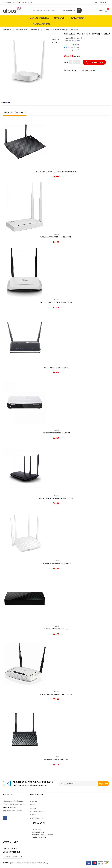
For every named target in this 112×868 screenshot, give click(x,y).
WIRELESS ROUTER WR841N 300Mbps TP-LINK (56, 694)
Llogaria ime (34, 801)
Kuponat (33, 815)
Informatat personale (37, 811)
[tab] (56, 103)
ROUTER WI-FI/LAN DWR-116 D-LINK (56, 368)
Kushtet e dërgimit (38, 832)
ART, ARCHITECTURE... (39, 18)
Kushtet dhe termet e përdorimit (42, 835)
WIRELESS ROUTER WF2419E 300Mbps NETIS (56, 237)
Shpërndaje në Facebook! (74, 38)
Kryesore (6, 29)
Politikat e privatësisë (39, 837)
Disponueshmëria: (70, 41)
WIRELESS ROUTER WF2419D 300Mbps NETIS (56, 302)
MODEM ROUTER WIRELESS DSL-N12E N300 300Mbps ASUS (56, 172)
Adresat (33, 808)
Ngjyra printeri (77, 18)
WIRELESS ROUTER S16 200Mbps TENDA (56, 433)
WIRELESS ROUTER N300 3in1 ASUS (56, 759)
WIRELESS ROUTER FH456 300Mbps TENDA (56, 564)
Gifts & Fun (59, 18)
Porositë (33, 805)
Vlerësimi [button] (6, 103)
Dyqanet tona (36, 829)
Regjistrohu (103, 784)
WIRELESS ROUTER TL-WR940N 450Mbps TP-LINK (56, 498)
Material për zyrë (41, 24)
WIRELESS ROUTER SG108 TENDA (56, 629)
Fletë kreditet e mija (37, 818)
